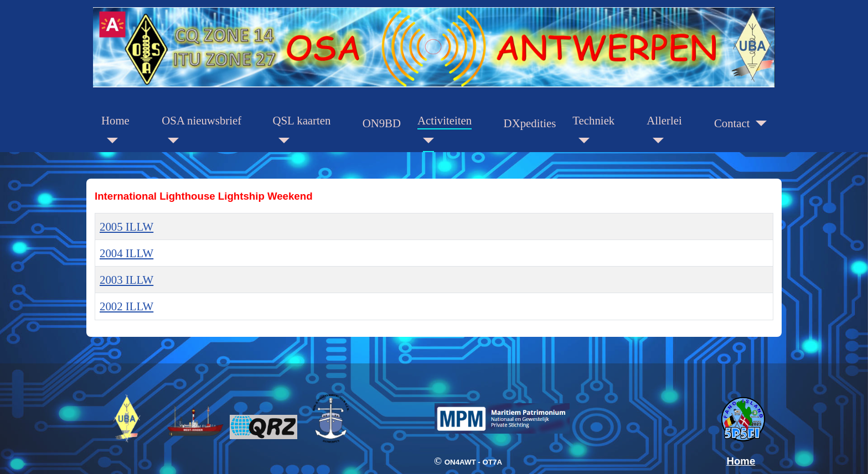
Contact (732, 123)
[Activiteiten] (426, 141)
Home (115, 120)
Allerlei (664, 120)
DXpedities (530, 123)
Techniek (593, 120)
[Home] (110, 141)
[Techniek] (581, 141)
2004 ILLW (126, 253)
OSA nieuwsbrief (201, 120)
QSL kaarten (302, 120)
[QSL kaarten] (281, 141)
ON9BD (382, 123)
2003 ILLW (126, 280)
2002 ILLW (126, 306)
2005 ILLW (126, 226)
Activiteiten (445, 120)
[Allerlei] (655, 141)
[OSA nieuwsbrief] (170, 141)
